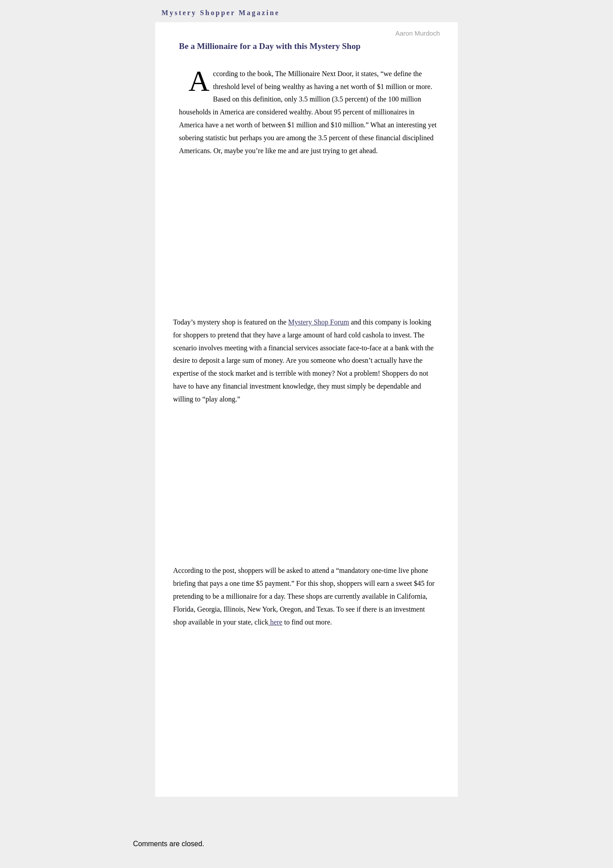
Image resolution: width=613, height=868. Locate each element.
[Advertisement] (306, 227)
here (275, 622)
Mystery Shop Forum (319, 322)
